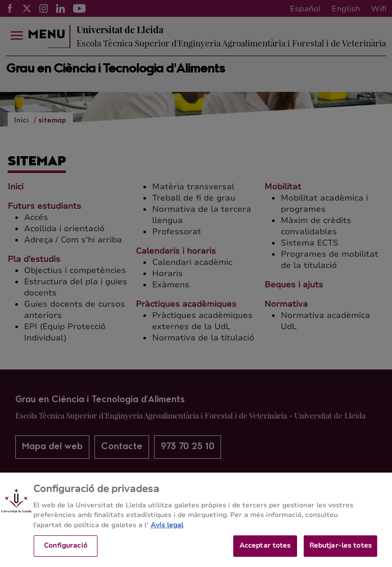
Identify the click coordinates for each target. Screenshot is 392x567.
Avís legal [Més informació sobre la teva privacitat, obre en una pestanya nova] (167, 533)
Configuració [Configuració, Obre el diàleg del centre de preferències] (66, 554)
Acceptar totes (265, 554)
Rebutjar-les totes (340, 554)
